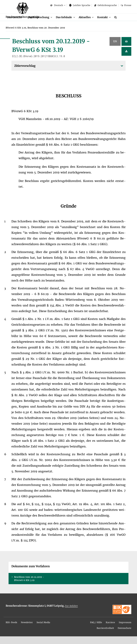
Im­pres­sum (125, 630)
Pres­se (126, 5)
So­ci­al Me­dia (43, 630)
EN (115, 49)
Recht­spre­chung (41, 24)
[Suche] (121, 25)
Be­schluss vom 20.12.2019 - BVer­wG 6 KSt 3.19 (29, 586)
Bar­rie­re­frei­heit (105, 636)
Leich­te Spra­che (80, 5)
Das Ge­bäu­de (67, 24)
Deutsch (57, 5)
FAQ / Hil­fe (96, 630)
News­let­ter (27, 630)
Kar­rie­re (110, 630)
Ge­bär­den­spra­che (105, 5)
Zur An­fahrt (71, 613)
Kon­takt (107, 24)
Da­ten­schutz (125, 636)
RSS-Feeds (11, 630)
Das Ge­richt (15, 24)
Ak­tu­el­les (89, 24)
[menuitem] (17, 25)
